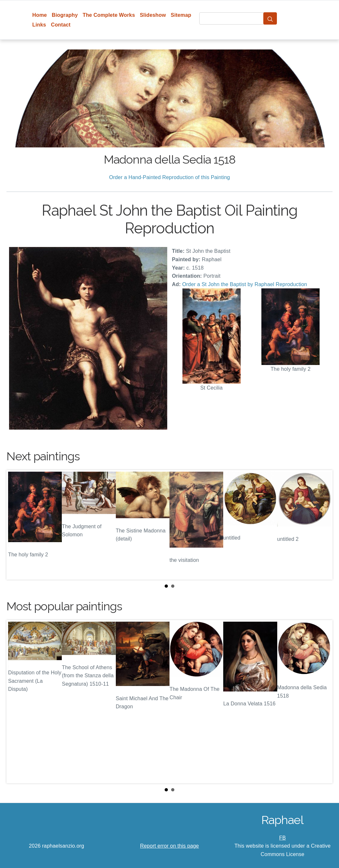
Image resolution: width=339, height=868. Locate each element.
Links (39, 25)
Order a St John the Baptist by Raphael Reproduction (245, 284)
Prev (16, 525)
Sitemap (181, 15)
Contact (61, 25)
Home (40, 15)
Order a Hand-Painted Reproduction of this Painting (169, 177)
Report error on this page (169, 846)
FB (283, 838)
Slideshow (153, 15)
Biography (65, 15)
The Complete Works (109, 15)
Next (323, 525)
